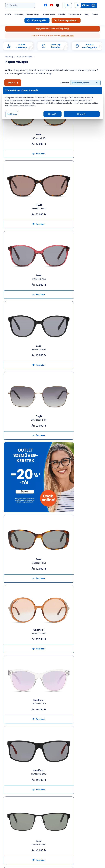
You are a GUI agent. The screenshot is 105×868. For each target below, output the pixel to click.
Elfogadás (79, 114)
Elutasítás (53, 114)
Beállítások (17, 114)
